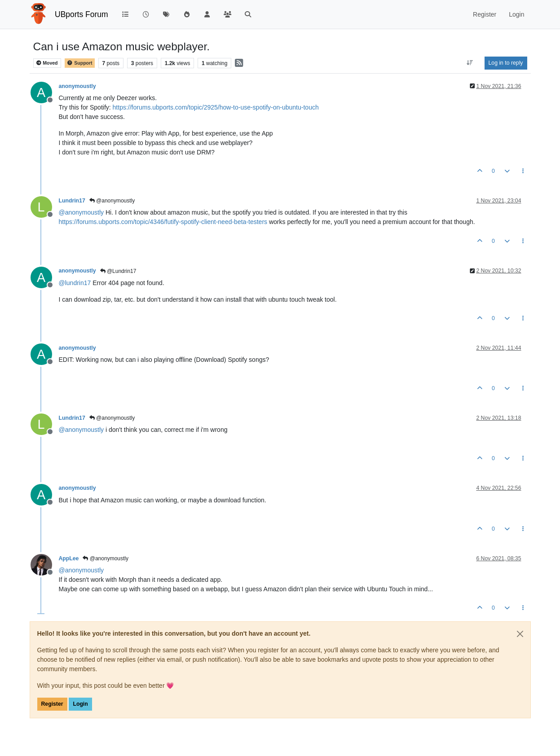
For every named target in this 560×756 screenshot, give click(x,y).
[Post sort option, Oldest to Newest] (470, 63)
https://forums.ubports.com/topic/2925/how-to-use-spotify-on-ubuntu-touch (216, 107)
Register (52, 704)
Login (80, 704)
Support (79, 63)
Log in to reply (506, 63)
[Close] (520, 634)
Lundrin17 (72, 201)
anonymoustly (77, 86)
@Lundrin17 (118, 271)
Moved (47, 63)
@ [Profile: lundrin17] (75, 283)
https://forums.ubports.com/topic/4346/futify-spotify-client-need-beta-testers (163, 222)
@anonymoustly (112, 201)
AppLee (69, 558)
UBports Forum (82, 14)
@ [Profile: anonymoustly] (82, 212)
